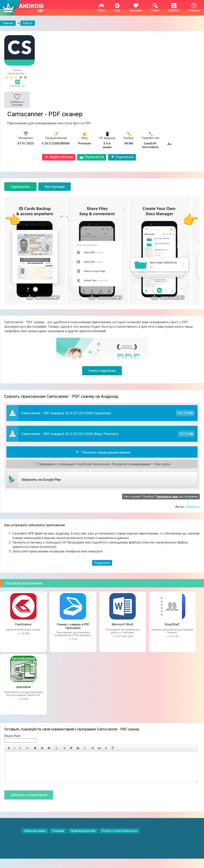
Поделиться (122, 157)
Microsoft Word (123, 624)
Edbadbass (192, 507)
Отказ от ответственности (119, 837)
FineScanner (23, 624)
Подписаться (92, 157)
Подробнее (102, 563)
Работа (28, 23)
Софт (117, 9)
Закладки (136, 9)
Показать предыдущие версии (106, 452)
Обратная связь (35, 837)
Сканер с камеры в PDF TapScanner (73, 626)
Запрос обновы (59, 157)
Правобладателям (83, 837)
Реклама (58, 837)
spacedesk (23, 687)
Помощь (194, 9)
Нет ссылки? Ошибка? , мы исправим (161, 497)
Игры (101, 9)
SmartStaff (172, 624)
